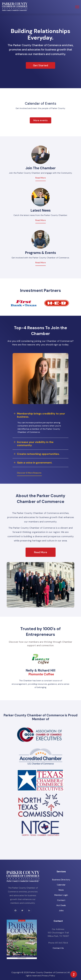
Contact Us (58, 948)
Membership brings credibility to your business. (41, 415)
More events (40, 120)
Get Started (40, 65)
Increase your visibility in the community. (35, 444)
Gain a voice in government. (35, 463)
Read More (41, 178)
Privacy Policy (48, 976)
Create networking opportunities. (38, 454)
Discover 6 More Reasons (29, 473)
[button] (77, 6)
